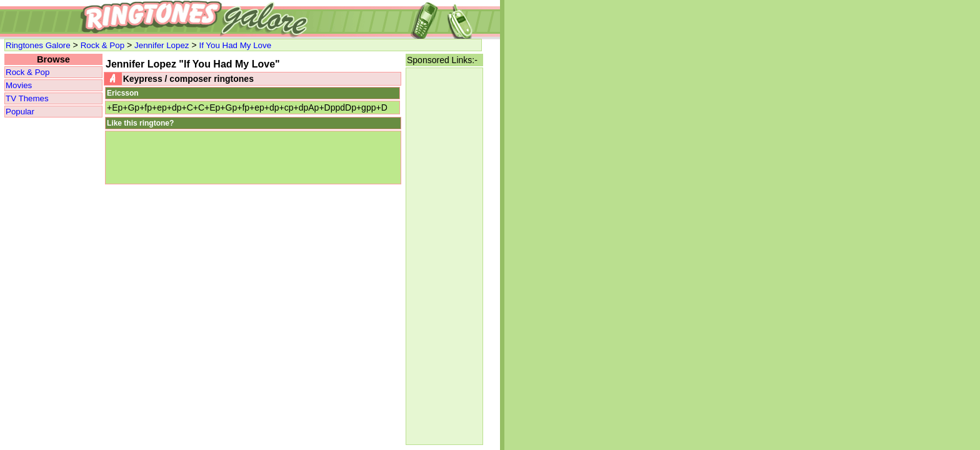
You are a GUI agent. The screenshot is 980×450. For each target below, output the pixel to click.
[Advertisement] (444, 256)
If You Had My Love (235, 45)
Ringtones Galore (38, 45)
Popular (20, 112)
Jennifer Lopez (162, 45)
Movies (19, 85)
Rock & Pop (102, 45)
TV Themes (27, 98)
